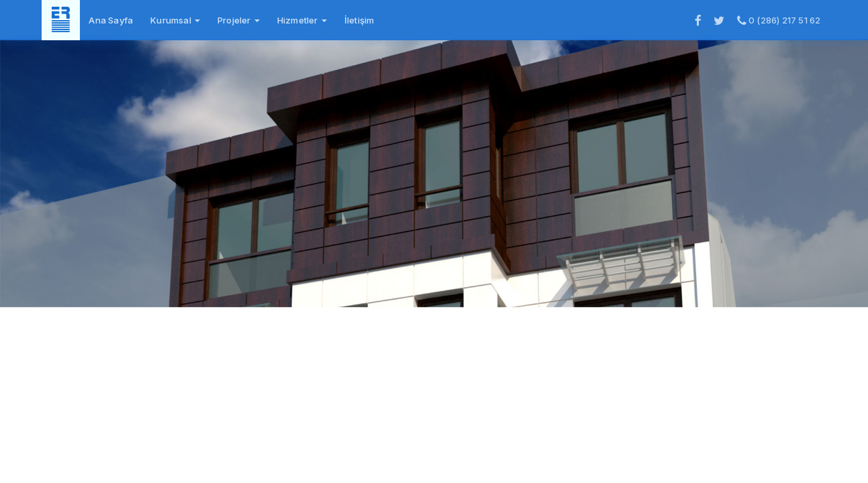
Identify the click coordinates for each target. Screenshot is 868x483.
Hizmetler (302, 20)
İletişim (359, 20)
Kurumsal (175, 20)
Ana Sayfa (111, 20)
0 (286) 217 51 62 (779, 20)
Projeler (239, 20)
